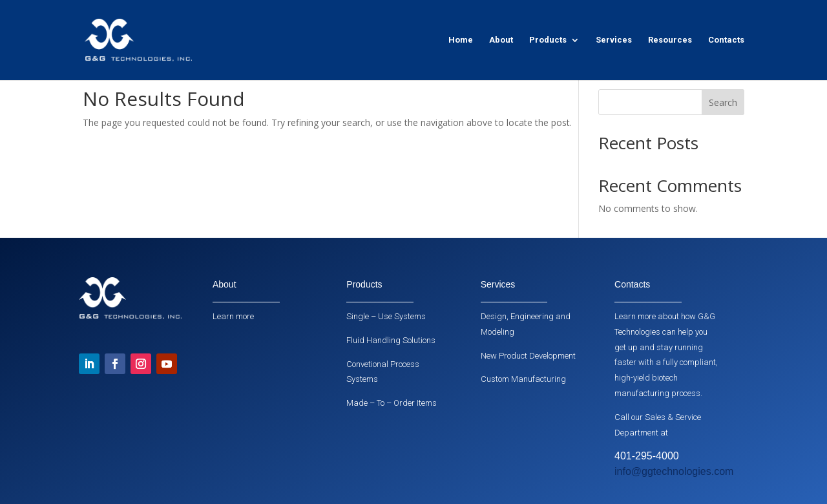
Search (723, 102)
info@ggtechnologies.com (674, 471)
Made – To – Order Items (392, 403)
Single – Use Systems (386, 316)
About (501, 40)
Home (461, 40)
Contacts (726, 40)
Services (614, 40)
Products (548, 40)
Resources (670, 40)
